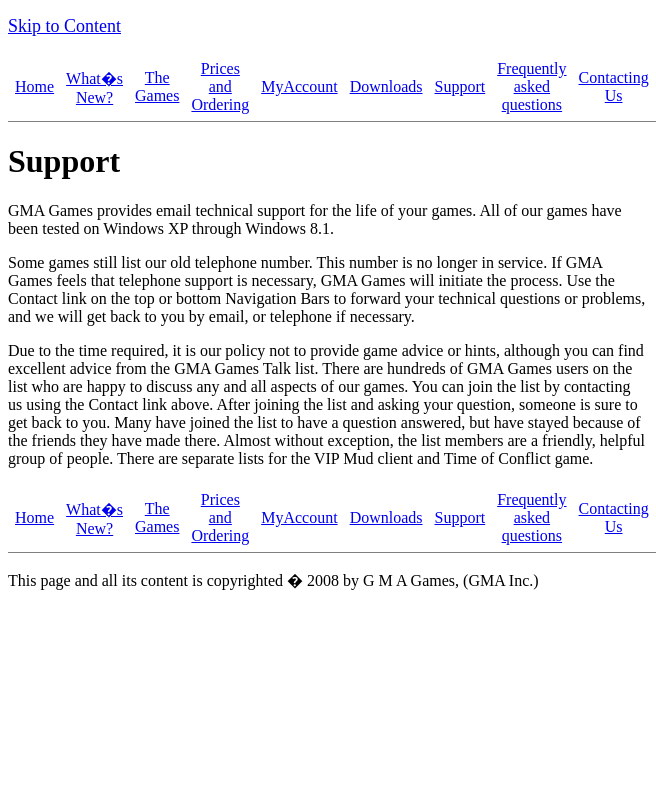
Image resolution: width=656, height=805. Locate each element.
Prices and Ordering (220, 86)
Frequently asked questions (531, 86)
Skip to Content (64, 26)
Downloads (386, 86)
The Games (157, 86)
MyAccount (299, 86)
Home (34, 86)
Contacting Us (614, 86)
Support (460, 86)
